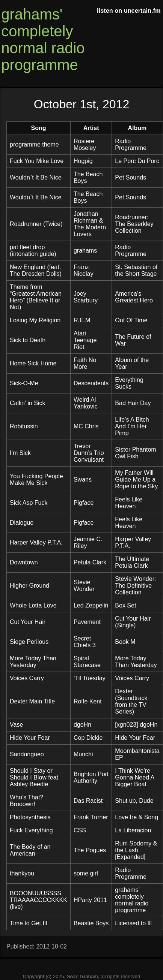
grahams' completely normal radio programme (43, 40)
